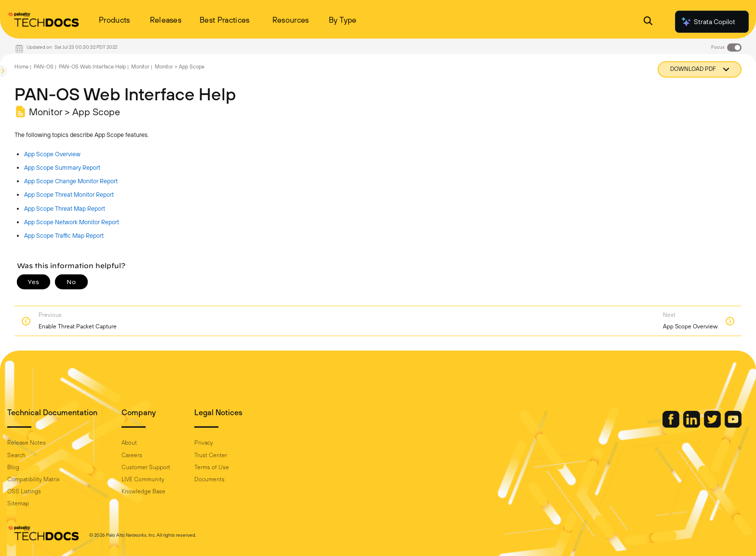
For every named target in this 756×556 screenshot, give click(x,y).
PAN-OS (44, 67)
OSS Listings (24, 491)
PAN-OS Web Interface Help (92, 67)
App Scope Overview (52, 154)
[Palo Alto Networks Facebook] (672, 425)
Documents (209, 479)
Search (16, 455)
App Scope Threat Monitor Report (69, 195)
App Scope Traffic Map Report (64, 236)
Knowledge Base (143, 491)
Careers (132, 455)
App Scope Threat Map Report (65, 209)
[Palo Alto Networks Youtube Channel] (733, 425)
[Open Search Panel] (648, 22)
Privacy (204, 443)
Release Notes (27, 443)
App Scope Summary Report (62, 168)
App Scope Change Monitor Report (71, 181)
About (129, 443)
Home (21, 67)
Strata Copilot (708, 22)
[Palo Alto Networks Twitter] (713, 425)
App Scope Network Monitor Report (72, 222)
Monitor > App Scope (180, 67)
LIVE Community (143, 479)
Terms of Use (212, 467)
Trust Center (211, 455)
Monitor (140, 67)
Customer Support (146, 467)
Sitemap (18, 503)
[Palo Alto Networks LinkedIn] (692, 425)
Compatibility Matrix (33, 479)
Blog (13, 467)
